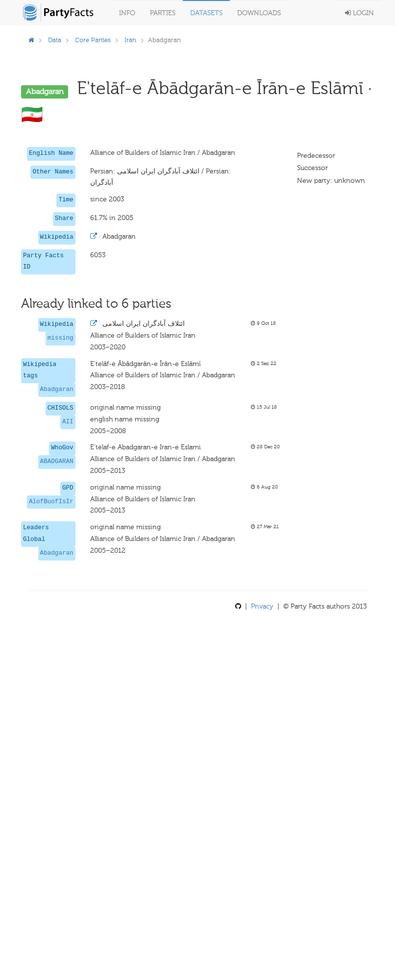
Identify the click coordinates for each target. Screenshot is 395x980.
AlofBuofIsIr (51, 502)
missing (61, 338)
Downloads (259, 13)
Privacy (262, 606)
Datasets (206, 13)
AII (68, 422)
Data (55, 40)
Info (127, 13)
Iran (130, 40)
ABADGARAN (57, 462)
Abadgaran (57, 390)
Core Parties (93, 40)
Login (359, 13)
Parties (163, 13)
